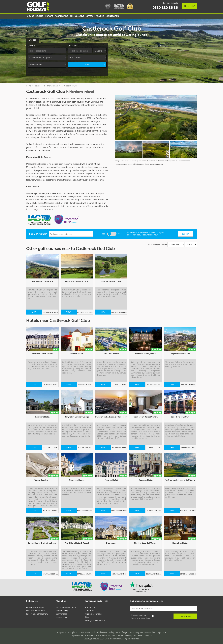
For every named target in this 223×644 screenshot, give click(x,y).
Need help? (190, 6)
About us (89, 610)
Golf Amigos (61, 613)
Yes (120, 233)
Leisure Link (61, 616)
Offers (90, 16)
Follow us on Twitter (35, 607)
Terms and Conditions (66, 607)
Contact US (113, 16)
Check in (32, 45)
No (104, 233)
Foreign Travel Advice (95, 620)
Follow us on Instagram (37, 613)
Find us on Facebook (36, 610)
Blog (87, 616)
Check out (73, 45)
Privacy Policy (62, 610)
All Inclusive (77, 16)
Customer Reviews (94, 613)
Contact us (90, 607)
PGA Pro (100, 16)
